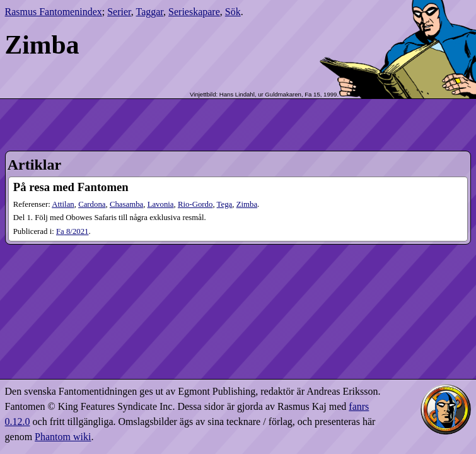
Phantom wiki (63, 437)
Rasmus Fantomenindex (54, 12)
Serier (119, 12)
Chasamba (126, 204)
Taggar (150, 12)
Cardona (92, 204)
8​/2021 (73, 231)
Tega (225, 204)
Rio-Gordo (195, 204)
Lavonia (161, 204)
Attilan (63, 204)
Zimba (247, 204)
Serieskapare (194, 12)
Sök (233, 12)
